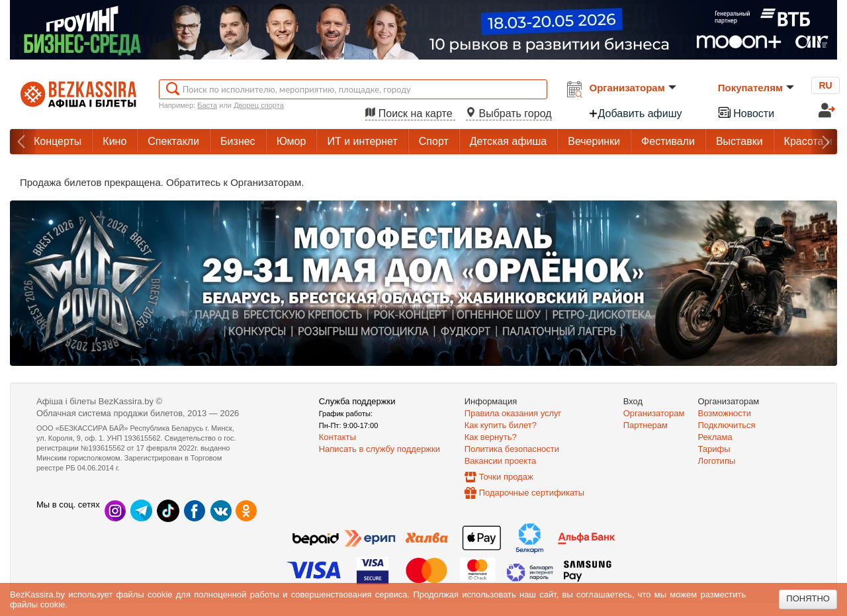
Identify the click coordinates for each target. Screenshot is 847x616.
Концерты (58, 141)
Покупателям (756, 88)
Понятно (808, 598)
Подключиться (727, 425)
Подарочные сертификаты (532, 493)
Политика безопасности (512, 449)
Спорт (434, 141)
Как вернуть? (491, 437)
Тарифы (714, 449)
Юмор (291, 141)
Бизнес (238, 141)
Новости (746, 112)
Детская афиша (508, 141)
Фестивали (668, 141)
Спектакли (173, 141)
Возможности (725, 413)
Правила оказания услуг (513, 413)
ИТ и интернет (362, 141)
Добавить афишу (635, 113)
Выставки (739, 141)
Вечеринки (594, 141)
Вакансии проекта (501, 461)
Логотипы (717, 461)
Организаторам (633, 88)
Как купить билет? (501, 425)
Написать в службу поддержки (379, 449)
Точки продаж (506, 477)
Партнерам (646, 425)
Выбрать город (509, 113)
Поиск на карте (410, 113)
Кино (114, 141)
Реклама (715, 437)
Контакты (337, 437)
